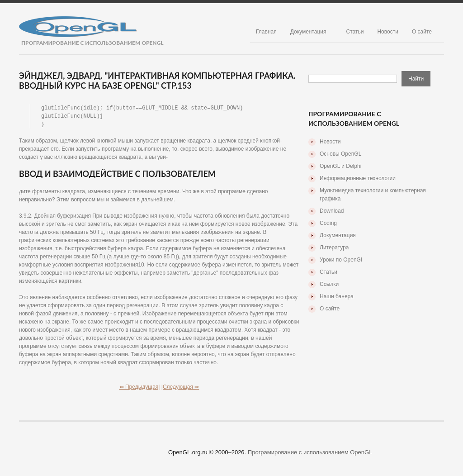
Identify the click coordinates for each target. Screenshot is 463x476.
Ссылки (329, 284)
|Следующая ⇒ (180, 388)
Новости (387, 32)
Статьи (355, 32)
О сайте (422, 32)
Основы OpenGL (340, 154)
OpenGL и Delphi (340, 166)
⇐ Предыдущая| (140, 388)
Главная (266, 32)
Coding (328, 223)
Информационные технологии (358, 178)
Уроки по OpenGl (341, 260)
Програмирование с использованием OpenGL (310, 454)
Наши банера (337, 296)
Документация (308, 32)
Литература (334, 248)
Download (332, 211)
